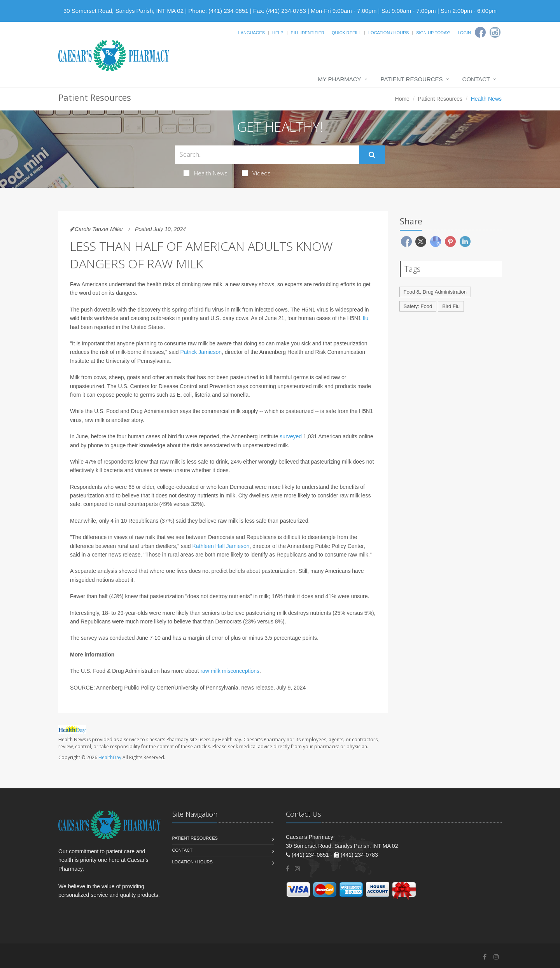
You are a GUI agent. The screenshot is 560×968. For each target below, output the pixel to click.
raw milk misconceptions (230, 671)
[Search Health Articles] (267, 155)
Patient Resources (412, 79)
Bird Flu (451, 306)
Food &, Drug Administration (435, 292)
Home (402, 99)
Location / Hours (388, 33)
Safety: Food (418, 306)
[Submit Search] (372, 155)
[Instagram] (495, 32)
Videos (256, 173)
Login (464, 33)
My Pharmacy (339, 79)
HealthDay (110, 757)
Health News (206, 173)
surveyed (291, 436)
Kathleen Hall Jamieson (221, 546)
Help (278, 33)
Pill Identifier (308, 33)
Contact (476, 79)
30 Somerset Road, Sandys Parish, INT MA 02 (123, 11)
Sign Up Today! (433, 33)
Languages (252, 33)
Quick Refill (346, 33)
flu (366, 318)
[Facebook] (480, 32)
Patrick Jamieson (201, 352)
